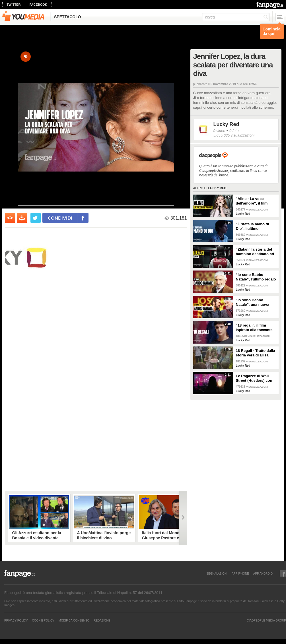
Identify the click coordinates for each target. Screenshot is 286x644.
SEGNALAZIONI (217, 573)
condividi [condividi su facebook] (60, 218)
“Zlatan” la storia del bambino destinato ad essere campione (255, 252)
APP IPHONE (240, 573)
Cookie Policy (43, 620)
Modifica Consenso (74, 620)
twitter (14, 5)
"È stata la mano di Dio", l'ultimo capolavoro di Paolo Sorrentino (254, 226)
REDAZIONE (102, 620)
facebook (38, 5)
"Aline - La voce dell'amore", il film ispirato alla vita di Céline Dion (252, 201)
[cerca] (236, 17)
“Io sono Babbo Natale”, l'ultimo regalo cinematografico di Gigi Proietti (256, 277)
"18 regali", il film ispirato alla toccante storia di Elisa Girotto (255, 328)
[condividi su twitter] (36, 218)
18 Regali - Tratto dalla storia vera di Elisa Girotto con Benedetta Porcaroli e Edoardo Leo (256, 353)
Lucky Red (226, 124)
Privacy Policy (16, 620)
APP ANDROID (263, 573)
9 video (219, 131)
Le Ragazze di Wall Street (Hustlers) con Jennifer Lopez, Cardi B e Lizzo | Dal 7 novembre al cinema (255, 378)
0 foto (234, 131)
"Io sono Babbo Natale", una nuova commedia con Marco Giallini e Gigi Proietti (255, 302)
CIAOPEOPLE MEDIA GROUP (266, 620)
